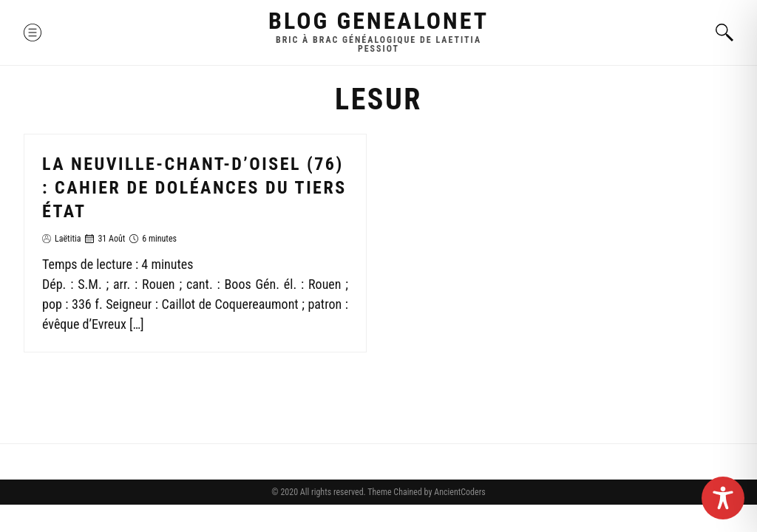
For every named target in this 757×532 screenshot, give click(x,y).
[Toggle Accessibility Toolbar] (723, 498)
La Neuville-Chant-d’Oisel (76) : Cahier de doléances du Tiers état (194, 188)
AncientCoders (458, 492)
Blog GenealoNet (378, 21)
